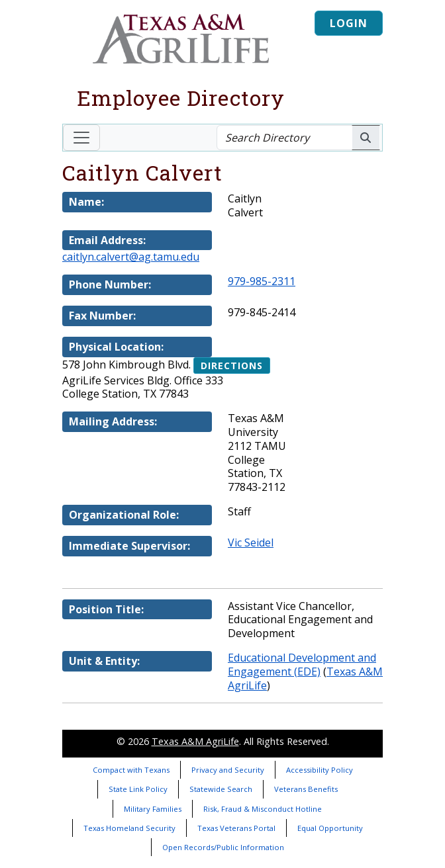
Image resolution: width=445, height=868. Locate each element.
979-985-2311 (262, 281)
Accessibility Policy (320, 770)
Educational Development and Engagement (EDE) (302, 665)
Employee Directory (181, 98)
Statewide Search (221, 789)
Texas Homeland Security (129, 828)
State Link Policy (138, 789)
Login (349, 23)
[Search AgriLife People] (366, 138)
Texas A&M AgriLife (195, 741)
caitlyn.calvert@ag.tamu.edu (131, 257)
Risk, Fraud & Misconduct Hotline (263, 809)
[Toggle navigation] (81, 138)
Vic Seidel (251, 542)
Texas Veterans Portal (236, 828)
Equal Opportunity (330, 828)
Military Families (153, 809)
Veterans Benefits (306, 789)
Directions (232, 366)
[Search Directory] (284, 138)
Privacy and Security (228, 770)
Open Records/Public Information (223, 847)
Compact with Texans (131, 770)
